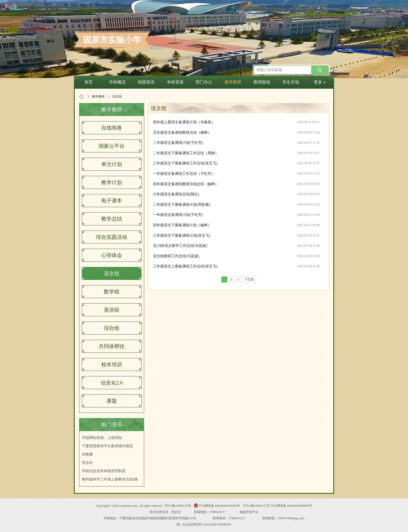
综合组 (112, 328)
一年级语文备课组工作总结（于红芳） (184, 174)
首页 (88, 82)
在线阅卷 (112, 128)
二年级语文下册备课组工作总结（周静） (186, 153)
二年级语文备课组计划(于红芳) (178, 143)
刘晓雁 (87, 454)
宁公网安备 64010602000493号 (217, 506)
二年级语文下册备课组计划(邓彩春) (181, 205)
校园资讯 (146, 82)
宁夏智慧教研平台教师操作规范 (107, 446)
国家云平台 (112, 146)
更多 (320, 82)
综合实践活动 (112, 237)
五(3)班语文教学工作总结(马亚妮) (180, 246)
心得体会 (112, 255)
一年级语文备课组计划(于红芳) (178, 215)
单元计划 (112, 164)
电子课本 (112, 201)
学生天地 (291, 82)
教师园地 (262, 82)
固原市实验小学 (112, 40)
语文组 (112, 273)
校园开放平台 (249, 512)
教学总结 (112, 219)
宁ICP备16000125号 (178, 506)
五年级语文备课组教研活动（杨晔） (182, 133)
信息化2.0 (112, 383)
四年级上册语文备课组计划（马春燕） (184, 122)
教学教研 (233, 82)
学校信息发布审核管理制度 (104, 471)
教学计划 (112, 182)
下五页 (249, 279)
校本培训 (112, 364)
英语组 (112, 310)
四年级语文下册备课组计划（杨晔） (182, 225)
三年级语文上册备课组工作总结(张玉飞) (185, 266)
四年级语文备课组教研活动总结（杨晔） (186, 184)
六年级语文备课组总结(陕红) (176, 194)
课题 (112, 401)
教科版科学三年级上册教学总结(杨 (110, 479)
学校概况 (117, 82)
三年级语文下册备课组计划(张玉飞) (181, 236)
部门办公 (204, 82)
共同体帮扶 (112, 346)
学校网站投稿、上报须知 (102, 438)
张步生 (87, 463)
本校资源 (175, 82)
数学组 (112, 292)
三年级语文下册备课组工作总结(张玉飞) (185, 163)
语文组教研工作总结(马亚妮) (176, 256)
